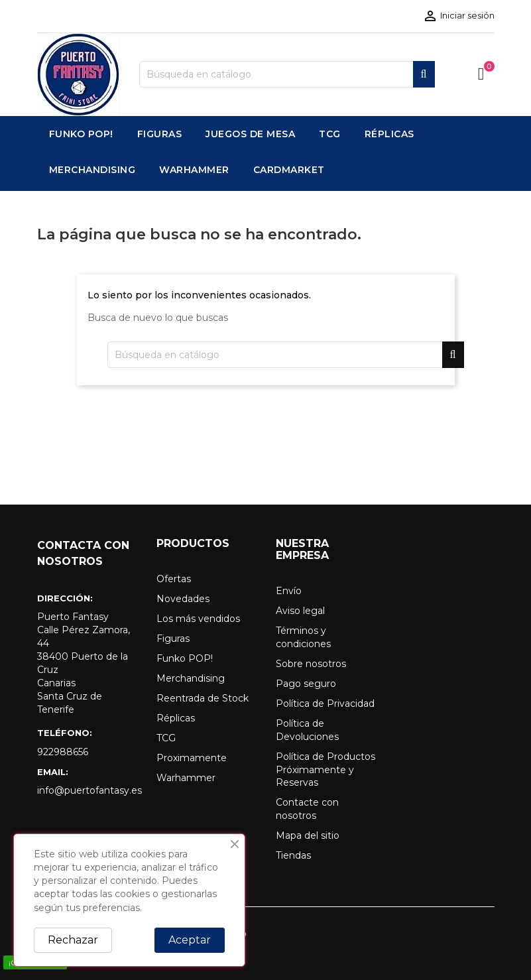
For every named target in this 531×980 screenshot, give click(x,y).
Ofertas (174, 579)
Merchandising (191, 678)
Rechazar (73, 940)
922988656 (63, 752)
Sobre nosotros (311, 664)
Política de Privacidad (325, 704)
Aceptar (190, 940)
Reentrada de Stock (203, 698)
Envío (289, 591)
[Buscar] (287, 74)
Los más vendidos (198, 619)
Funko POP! (185, 658)
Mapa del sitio (308, 835)
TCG (166, 738)
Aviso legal (300, 611)
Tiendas (293, 855)
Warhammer (186, 778)
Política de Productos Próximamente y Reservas (325, 770)
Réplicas (176, 718)
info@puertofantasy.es (87, 790)
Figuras (173, 639)
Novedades (183, 599)
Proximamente (192, 758)
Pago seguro (306, 684)
